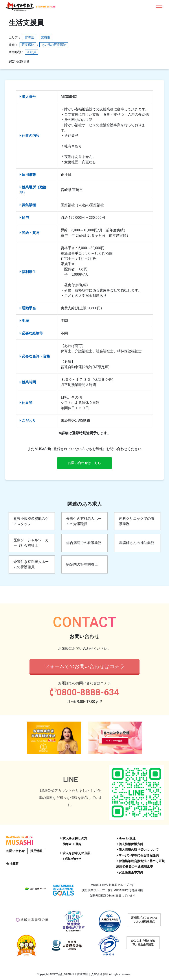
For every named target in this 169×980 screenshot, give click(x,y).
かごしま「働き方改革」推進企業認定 (143, 943)
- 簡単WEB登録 (71, 844)
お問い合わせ (15, 851)
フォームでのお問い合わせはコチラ (85, 667)
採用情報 (36, 851)
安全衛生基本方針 (130, 872)
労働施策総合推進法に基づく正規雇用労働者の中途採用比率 (141, 864)
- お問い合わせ (71, 859)
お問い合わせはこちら (84, 463)
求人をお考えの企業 (75, 853)
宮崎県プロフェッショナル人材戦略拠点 (144, 920)
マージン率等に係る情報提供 (138, 855)
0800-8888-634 (84, 693)
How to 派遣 (126, 838)
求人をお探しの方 (74, 838)
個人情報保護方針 (130, 844)
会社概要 (12, 864)
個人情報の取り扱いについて (138, 850)
